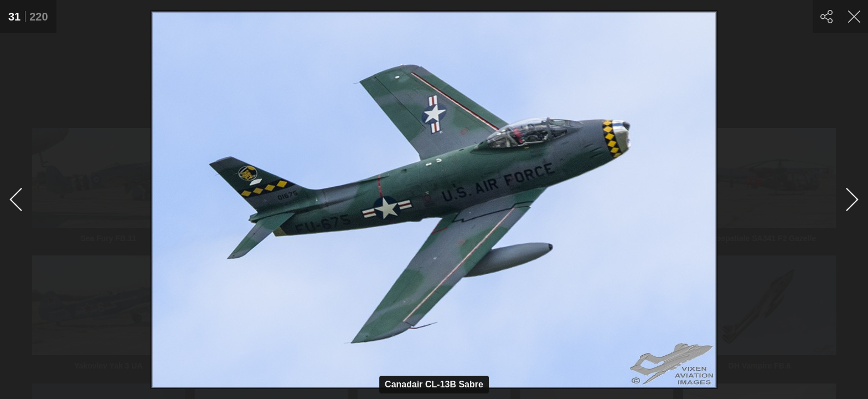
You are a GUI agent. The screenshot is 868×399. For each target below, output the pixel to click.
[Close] (854, 17)
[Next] (851, 199)
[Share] (826, 17)
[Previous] (17, 199)
